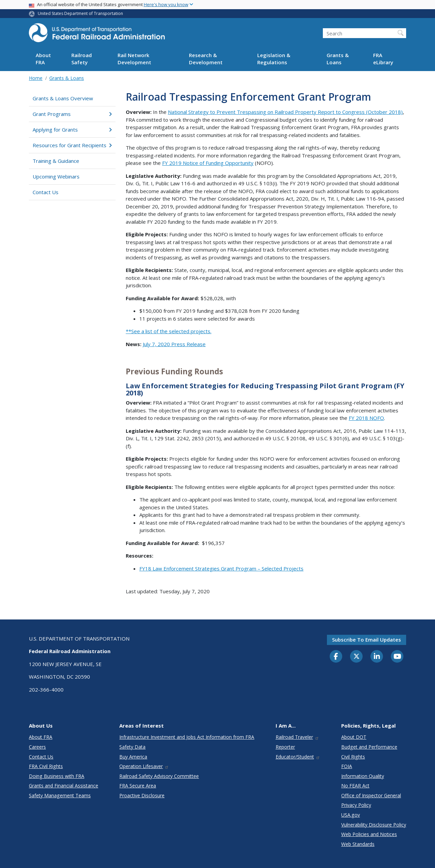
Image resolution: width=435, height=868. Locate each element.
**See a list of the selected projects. (169, 331)
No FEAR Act (355, 786)
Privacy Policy (356, 805)
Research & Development (206, 59)
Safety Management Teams (60, 795)
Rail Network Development (134, 59)
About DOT (354, 737)
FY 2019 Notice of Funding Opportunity (208, 163)
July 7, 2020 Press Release (174, 344)
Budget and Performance (369, 747)
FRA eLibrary (383, 59)
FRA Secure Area (138, 786)
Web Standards (358, 844)
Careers (37, 747)
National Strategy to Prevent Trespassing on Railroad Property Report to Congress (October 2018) (285, 112)
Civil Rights (353, 757)
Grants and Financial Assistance (64, 786)
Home (36, 78)
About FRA (43, 59)
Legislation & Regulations (274, 59)
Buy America (133, 757)
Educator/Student (298, 757)
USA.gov (351, 815)
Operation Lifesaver (144, 766)
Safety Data (132, 747)
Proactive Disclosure (142, 795)
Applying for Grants (72, 130)
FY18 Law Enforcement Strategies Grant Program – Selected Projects (221, 568)
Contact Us (46, 192)
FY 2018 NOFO (366, 418)
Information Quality (363, 776)
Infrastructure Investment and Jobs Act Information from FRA (187, 737)
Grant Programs (72, 114)
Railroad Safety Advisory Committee (159, 776)
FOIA (347, 766)
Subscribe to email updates (367, 640)
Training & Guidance (56, 161)
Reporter (285, 747)
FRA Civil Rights (46, 766)
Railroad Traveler (297, 737)
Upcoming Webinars (56, 176)
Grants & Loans (338, 59)
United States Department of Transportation (80, 13)
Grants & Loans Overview (63, 98)
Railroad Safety (82, 59)
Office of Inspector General (371, 795)
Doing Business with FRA (57, 776)
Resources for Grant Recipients (72, 145)
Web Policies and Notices (369, 834)
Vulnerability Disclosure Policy (374, 825)
